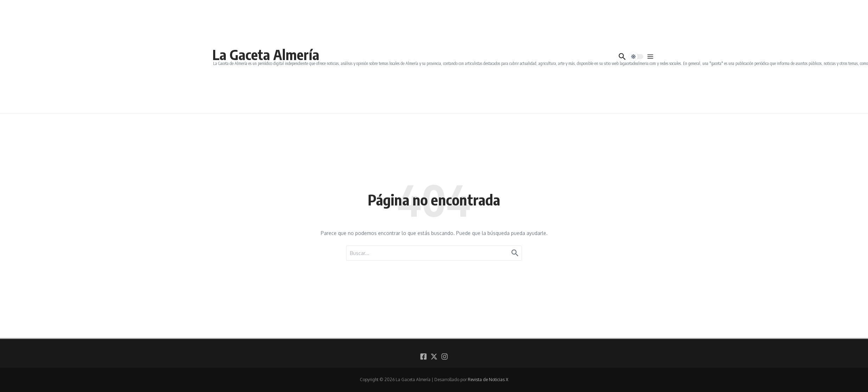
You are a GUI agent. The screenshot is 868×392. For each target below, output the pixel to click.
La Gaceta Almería (266, 54)
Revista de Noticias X (488, 380)
